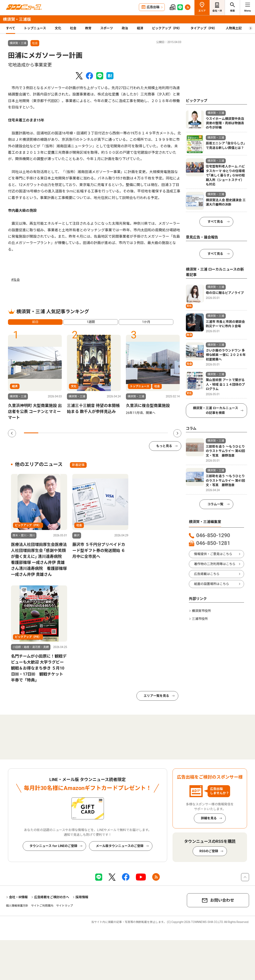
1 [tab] (31, 433)
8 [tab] (132, 433)
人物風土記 (234, 28)
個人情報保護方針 (17, 906)
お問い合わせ (222, 900)
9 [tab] (146, 433)
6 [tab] (103, 433)
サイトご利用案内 (42, 906)
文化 (58, 28)
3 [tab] (60, 433)
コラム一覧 (215, 504)
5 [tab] (89, 433)
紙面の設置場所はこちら (212, 584)
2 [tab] (45, 433)
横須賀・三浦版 (17, 19)
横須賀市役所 (201, 611)
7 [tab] (118, 433)
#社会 (15, 280)
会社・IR (217, 11)
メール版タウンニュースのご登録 (120, 846)
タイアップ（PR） (204, 28)
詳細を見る (209, 818)
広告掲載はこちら (207, 574)
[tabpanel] (35, 378)
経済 (140, 28)
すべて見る (215, 222)
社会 (73, 28)
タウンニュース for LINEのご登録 (53, 846)
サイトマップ (65, 906)
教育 (88, 28)
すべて (11, 28)
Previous (12, 433)
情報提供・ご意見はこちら (213, 554)
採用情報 (82, 897)
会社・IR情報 (18, 897)
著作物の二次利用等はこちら (215, 564)
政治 (125, 28)
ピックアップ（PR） (167, 28)
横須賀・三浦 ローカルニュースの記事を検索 (215, 410)
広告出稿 (153, 7)
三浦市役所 (200, 619)
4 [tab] (74, 433)
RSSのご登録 (209, 851)
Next (177, 433)
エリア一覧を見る (156, 696)
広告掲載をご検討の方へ (52, 897)
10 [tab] (161, 433)
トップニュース (35, 28)
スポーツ (107, 28)
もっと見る (164, 446)
